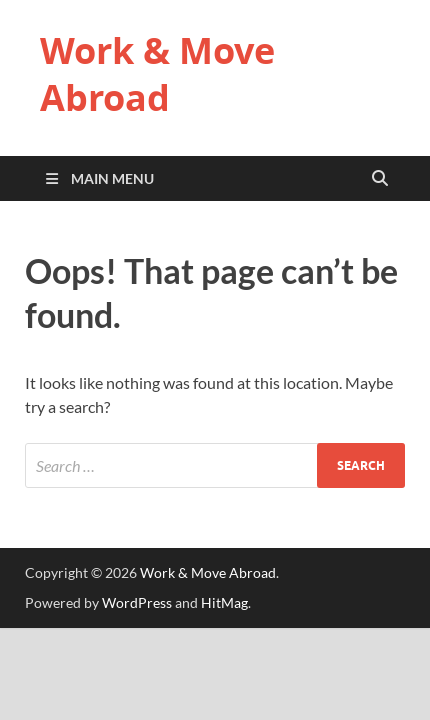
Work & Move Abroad (157, 74)
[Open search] (380, 179)
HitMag (224, 602)
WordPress (137, 602)
